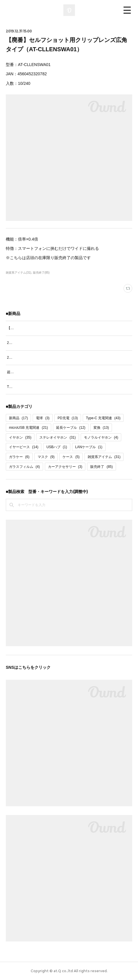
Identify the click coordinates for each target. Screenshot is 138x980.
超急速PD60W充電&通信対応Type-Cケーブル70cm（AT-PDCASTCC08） (64, 372)
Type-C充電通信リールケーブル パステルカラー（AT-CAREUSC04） (61, 387)
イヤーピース (24, 447)
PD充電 (68, 418)
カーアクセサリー (65, 467)
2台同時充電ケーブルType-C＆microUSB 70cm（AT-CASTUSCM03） (61, 358)
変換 (101, 428)
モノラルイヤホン (101, 437)
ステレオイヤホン (57, 437)
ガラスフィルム (24, 467)
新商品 (18, 418)
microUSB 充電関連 (28, 428)
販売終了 (101, 467)
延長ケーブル (71, 428)
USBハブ (57, 447)
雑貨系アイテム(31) (19, 273)
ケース (71, 457)
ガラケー (19, 457)
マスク (46, 457)
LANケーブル (89, 447)
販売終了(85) (41, 273)
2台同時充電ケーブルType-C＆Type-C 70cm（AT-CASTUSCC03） (59, 343)
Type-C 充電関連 (103, 418)
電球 (43, 418)
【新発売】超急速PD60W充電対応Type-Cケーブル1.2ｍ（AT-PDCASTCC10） (68, 328)
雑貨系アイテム (104, 457)
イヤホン (20, 437)
